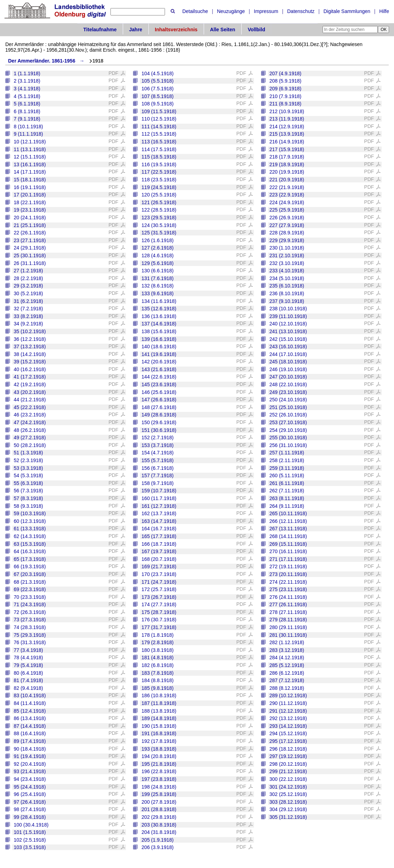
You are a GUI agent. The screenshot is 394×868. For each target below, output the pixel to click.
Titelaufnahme (100, 30)
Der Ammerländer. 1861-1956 (42, 61)
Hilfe (384, 11)
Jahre (136, 30)
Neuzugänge (231, 11)
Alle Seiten (223, 30)
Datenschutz (301, 11)
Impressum (266, 11)
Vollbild (256, 30)
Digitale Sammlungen (347, 11)
